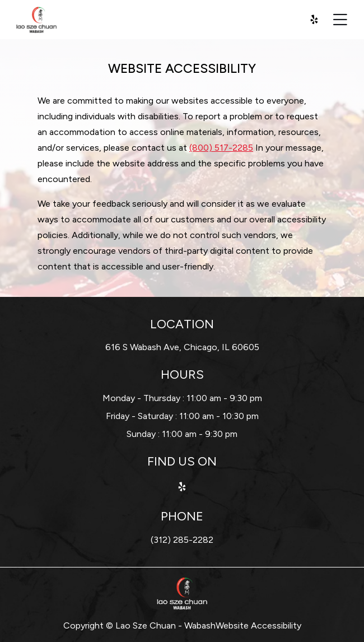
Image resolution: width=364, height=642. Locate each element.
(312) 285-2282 (182, 540)
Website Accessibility (258, 625)
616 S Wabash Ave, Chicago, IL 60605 (182, 347)
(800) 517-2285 (221, 148)
